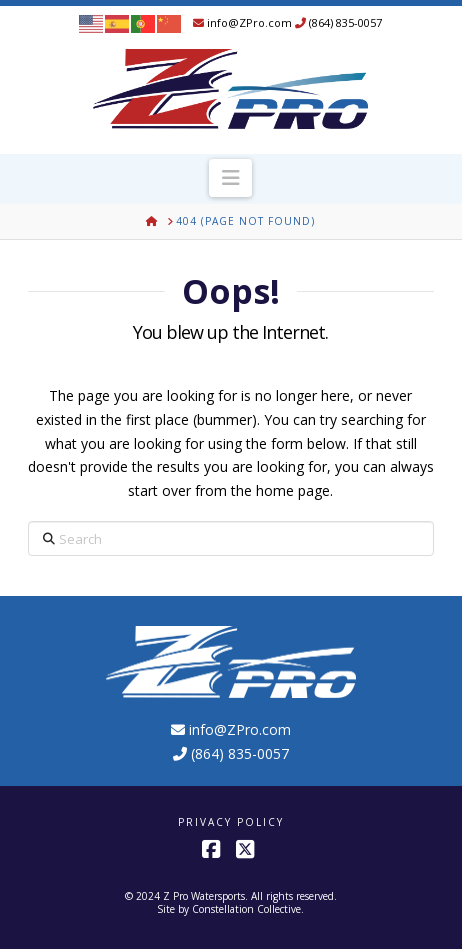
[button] (230, 178)
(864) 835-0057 (338, 22)
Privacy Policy (231, 822)
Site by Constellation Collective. (230, 909)
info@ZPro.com (242, 22)
